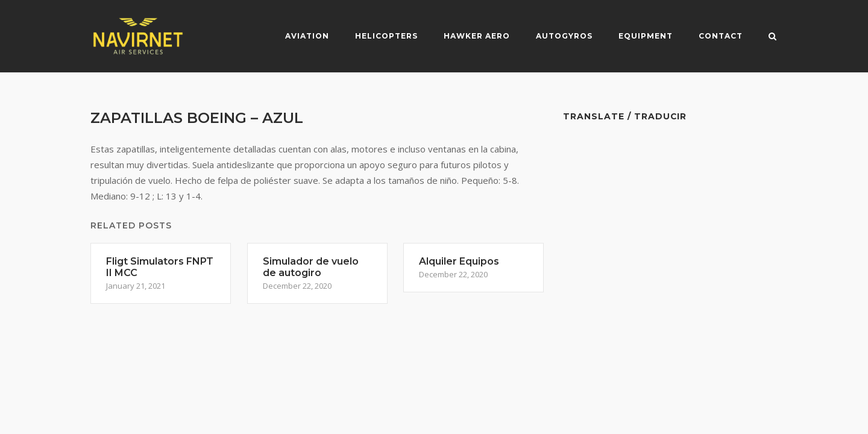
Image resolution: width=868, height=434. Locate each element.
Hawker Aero (477, 36)
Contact (721, 36)
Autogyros (564, 36)
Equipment (646, 36)
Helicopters (386, 36)
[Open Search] (772, 37)
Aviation (307, 36)
